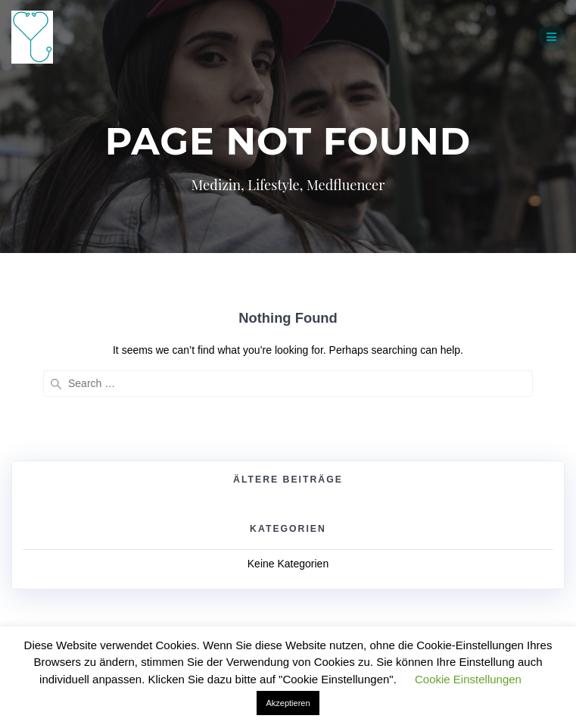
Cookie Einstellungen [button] (468, 679)
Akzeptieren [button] (288, 703)
